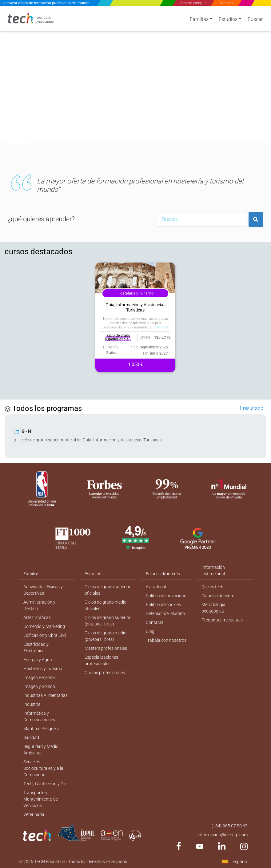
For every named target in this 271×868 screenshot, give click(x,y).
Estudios (228, 19)
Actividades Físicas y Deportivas (43, 590)
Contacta (226, 3)
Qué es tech (212, 587)
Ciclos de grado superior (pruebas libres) (108, 621)
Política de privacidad (166, 596)
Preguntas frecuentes (222, 620)
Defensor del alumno (165, 613)
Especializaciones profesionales (101, 660)
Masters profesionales (106, 648)
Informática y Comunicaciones (39, 716)
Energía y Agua (38, 660)
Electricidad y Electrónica (36, 647)
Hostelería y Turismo (43, 669)
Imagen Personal (40, 677)
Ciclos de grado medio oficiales (106, 605)
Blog (150, 631)
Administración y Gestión (39, 605)
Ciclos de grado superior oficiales (108, 590)
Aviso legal (156, 587)
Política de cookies (163, 605)
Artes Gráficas (37, 617)
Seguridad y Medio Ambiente (41, 750)
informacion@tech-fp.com (223, 835)
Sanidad (31, 737)
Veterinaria (34, 814)
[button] (15, 82)
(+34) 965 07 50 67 (230, 826)
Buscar (255, 19)
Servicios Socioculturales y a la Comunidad (43, 768)
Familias (199, 19)
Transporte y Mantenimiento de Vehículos (41, 799)
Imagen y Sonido (39, 686)
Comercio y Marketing (44, 626)
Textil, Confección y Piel (45, 784)
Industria (32, 704)
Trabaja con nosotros (166, 640)
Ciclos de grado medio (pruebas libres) (106, 636)
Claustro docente (218, 596)
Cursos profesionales (105, 673)
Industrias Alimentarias (46, 695)
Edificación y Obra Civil (45, 635)
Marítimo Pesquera (42, 729)
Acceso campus (193, 3)
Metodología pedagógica (213, 608)
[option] (135, 82)
